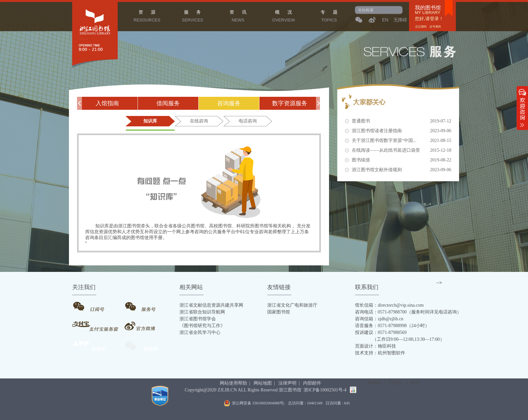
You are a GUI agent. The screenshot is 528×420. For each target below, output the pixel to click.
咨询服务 (229, 103)
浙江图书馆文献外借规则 (402, 170)
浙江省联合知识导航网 (202, 312)
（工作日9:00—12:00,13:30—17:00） (400, 339)
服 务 (192, 17)
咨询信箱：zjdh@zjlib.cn (379, 319)
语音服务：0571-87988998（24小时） (392, 326)
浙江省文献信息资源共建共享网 (211, 305)
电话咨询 (248, 121)
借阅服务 (168, 103)
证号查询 (435, 27)
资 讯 (238, 17)
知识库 (150, 121)
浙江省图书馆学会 (198, 319)
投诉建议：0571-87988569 (381, 332)
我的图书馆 (428, 8)
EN (385, 20)
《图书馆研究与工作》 (202, 326)
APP (415, 382)
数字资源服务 (290, 103)
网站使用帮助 (233, 383)
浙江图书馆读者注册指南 (402, 131)
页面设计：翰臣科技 (376, 346)
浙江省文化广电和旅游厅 (292, 305)
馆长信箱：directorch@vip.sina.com (389, 305)
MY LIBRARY (428, 13)
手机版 (395, 382)
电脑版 (375, 382)
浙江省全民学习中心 (200, 332)
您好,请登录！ (429, 19)
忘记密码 (421, 27)
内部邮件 (312, 383)
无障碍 (400, 20)
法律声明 (287, 383)
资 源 (147, 17)
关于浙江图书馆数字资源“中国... (402, 141)
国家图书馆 (279, 312)
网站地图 (263, 383)
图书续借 (402, 160)
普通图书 (402, 121)
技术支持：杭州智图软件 (380, 353)
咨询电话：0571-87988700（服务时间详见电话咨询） (408, 312)
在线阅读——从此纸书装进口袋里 (402, 150)
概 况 (284, 17)
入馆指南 (107, 103)
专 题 (329, 17)
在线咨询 (199, 121)
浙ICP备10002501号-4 (325, 390)
